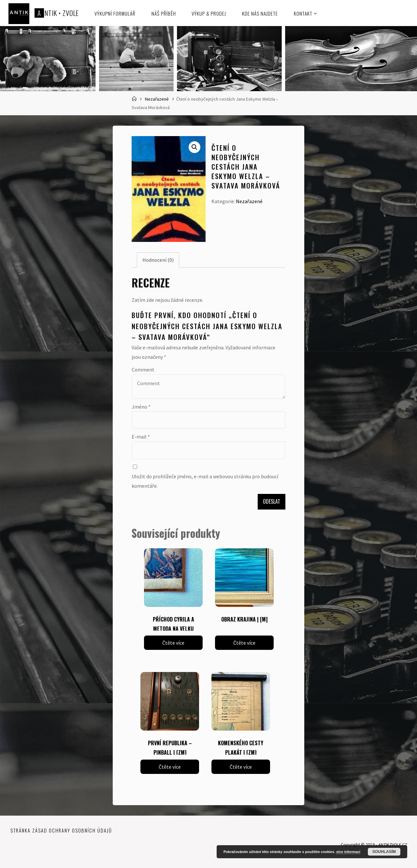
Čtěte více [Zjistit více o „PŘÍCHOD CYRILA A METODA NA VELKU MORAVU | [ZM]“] (173, 643)
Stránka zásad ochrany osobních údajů (61, 831)
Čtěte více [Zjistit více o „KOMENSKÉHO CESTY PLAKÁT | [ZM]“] (241, 767)
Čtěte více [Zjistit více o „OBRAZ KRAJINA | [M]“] (244, 643)
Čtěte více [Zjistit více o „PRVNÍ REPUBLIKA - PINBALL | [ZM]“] (170, 767)
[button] (194, 147)
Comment (143, 370)
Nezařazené (157, 99)
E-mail (141, 437)
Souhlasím (384, 852)
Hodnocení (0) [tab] (158, 260)
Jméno (141, 407)
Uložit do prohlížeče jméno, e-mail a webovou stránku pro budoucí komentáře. (205, 481)
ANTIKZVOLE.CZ (391, 845)
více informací (348, 852)
